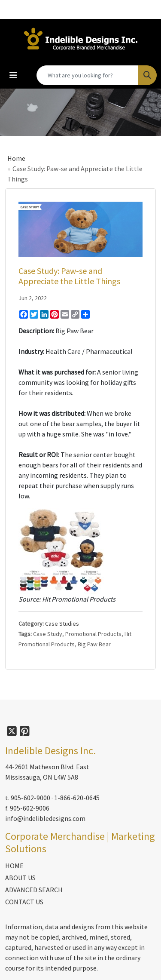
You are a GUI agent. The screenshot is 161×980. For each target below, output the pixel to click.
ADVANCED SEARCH (34, 890)
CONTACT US (24, 902)
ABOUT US (20, 878)
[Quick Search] (88, 75)
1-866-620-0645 (77, 798)
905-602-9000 (30, 798)
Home (16, 158)
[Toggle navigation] (13, 75)
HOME (14, 866)
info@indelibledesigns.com (45, 818)
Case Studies (62, 624)
